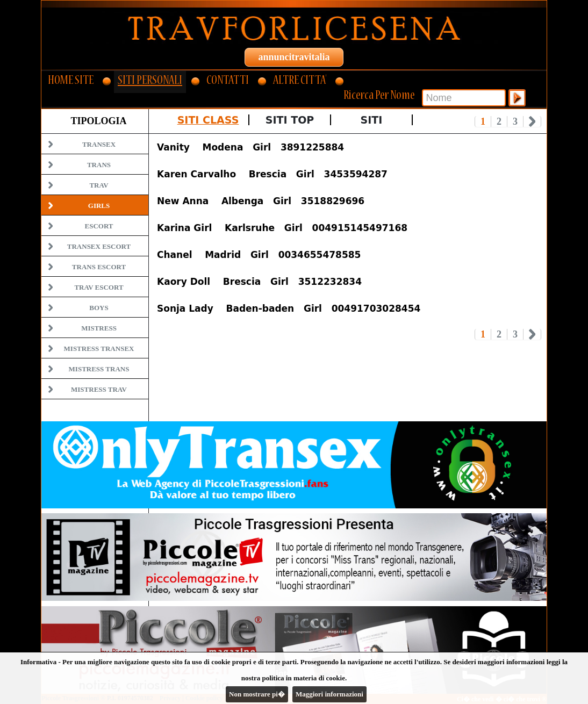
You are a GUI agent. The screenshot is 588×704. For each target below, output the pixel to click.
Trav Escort (99, 287)
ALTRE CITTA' (300, 81)
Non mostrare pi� (257, 694)
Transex (99, 144)
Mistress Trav (99, 389)
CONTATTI (228, 81)
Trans (99, 165)
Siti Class (208, 120)
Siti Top (290, 120)
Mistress (99, 328)
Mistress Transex (99, 349)
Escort (99, 226)
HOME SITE (71, 81)
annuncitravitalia (294, 57)
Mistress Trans (99, 369)
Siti (372, 120)
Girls (99, 206)
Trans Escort (99, 267)
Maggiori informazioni (329, 694)
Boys (99, 308)
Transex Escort (99, 246)
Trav (99, 185)
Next (532, 121)
